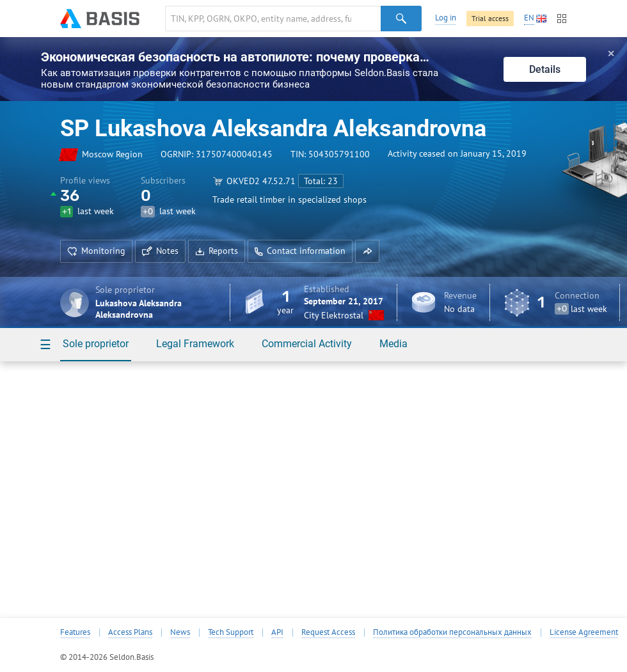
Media (393, 344)
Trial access (490, 18)
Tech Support (231, 632)
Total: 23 (321, 181)
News (180, 632)
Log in (446, 18)
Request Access (328, 632)
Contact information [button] (300, 251)
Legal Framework (195, 344)
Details (545, 69)
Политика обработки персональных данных (452, 632)
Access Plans (130, 632)
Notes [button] (160, 251)
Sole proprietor (96, 344)
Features (75, 632)
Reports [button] (217, 251)
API (277, 632)
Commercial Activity (307, 344)
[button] (367, 251)
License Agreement (584, 632)
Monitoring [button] (96, 251)
